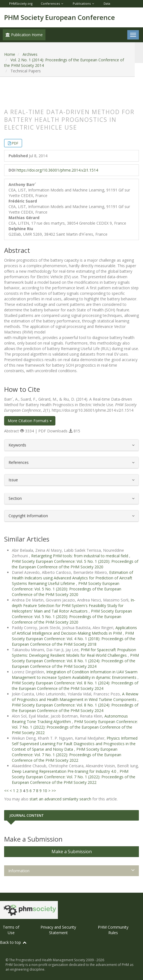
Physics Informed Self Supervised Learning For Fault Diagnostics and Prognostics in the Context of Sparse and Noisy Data (75, 744)
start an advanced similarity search (60, 799)
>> (54, 791)
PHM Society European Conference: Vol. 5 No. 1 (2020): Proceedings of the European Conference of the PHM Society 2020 (75, 564)
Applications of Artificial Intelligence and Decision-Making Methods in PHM (74, 630)
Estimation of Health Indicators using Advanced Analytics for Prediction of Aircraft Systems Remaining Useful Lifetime (72, 578)
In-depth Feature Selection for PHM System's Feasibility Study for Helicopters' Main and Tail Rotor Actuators (74, 605)
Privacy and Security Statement (58, 930)
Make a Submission (72, 852)
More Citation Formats (30, 421)
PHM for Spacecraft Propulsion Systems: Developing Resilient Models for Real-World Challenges (74, 652)
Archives (30, 54)
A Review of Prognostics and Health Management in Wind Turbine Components (75, 697)
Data (107, 3)
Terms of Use (11, 930)
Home (10, 54)
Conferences (50, 3)
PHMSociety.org (21, 3)
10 (45, 791)
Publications (82, 3)
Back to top (14, 942)
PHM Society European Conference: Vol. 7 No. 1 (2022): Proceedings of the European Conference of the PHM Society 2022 (75, 727)
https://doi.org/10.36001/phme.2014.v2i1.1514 (57, 170)
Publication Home (24, 35)
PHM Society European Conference (60, 17)
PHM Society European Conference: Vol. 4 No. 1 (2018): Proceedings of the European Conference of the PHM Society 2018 (74, 639)
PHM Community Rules (113, 930)
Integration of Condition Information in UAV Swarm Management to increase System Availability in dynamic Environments (75, 675)
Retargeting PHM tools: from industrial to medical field (80, 556)
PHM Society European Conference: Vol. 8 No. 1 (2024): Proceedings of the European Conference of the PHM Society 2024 (75, 661)
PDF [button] (15, 143)
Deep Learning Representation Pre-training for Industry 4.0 (65, 771)
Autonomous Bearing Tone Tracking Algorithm (70, 719)
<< (6, 791)
